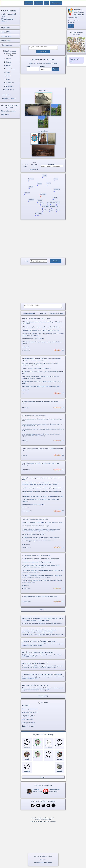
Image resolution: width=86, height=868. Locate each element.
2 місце (55, 793)
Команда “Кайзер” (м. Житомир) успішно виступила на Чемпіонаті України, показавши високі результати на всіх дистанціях (41, 531)
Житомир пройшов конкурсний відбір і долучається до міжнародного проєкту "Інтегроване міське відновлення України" (42, 578)
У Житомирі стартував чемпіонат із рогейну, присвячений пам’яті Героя (43, 497)
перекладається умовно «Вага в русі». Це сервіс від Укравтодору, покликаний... (43, 656)
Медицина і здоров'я (29, 717)
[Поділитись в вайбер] (43, 807)
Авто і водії (26, 707)
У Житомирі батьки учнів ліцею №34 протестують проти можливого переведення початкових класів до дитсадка (42, 360)
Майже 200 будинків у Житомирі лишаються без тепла (38, 542)
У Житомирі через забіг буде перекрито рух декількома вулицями (41, 539)
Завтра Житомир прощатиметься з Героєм (34, 535)
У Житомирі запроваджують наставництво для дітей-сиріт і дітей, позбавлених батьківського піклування (41, 568)
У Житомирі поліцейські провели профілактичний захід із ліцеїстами (42, 328)
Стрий (8, 72)
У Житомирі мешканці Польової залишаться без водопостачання (41, 560)
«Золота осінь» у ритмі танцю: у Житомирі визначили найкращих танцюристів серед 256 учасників (41, 379)
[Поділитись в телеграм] (38, 807)
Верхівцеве (10, 86)
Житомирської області (7, 20)
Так (71, 26)
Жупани (8, 62)
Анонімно (43, 52)
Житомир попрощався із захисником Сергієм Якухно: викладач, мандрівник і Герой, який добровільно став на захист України (40, 485)
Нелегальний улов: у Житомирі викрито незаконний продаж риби (41, 388)
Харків (8, 76)
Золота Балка (10, 69)
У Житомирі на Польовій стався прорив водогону (36, 557)
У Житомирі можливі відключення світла (34, 417)
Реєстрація (39, 3)
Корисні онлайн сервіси (30, 714)
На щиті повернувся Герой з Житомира (33, 340)
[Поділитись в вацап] (53, 807)
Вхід (46, 3)
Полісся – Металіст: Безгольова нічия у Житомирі (36, 370)
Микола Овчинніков (8, 111)
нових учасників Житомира (12, 106)
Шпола (8, 59)
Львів (8, 79)
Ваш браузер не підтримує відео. (43, 81)
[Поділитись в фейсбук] (33, 807)
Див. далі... (43, 859)
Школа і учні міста (28, 727)
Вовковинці (10, 90)
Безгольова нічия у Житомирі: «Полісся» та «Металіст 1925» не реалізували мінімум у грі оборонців (40, 365)
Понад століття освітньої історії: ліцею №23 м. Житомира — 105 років (42, 524)
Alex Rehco (5, 114)
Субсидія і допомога (29, 724)
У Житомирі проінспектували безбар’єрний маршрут (37, 563)
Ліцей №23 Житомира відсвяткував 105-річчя (35, 520)
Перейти (55, 70)
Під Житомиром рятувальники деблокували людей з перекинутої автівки (43, 489)
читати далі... (26, 348)
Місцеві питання (27, 721)
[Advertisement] (43, 26)
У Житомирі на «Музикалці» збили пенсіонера (35, 527)
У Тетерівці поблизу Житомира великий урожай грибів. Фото (40, 598)
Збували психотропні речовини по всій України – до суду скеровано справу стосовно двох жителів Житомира (41, 436)
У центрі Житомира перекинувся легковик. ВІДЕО (37, 320)
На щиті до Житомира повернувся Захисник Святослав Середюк (40, 332)
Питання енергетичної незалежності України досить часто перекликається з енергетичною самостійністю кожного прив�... (43, 689)
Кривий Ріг (10, 83)
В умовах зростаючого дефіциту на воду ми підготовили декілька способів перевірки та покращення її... (43, 678)
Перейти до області (9, 98)
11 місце (39, 793)
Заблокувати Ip (34, 170)
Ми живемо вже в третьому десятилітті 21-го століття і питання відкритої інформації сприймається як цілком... (43, 645)
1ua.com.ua (29, 3)
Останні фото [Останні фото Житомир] (43, 91)
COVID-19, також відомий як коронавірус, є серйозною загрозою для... (43, 622)
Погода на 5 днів (75, 60)
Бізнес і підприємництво (30, 710)
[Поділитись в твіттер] (48, 807)
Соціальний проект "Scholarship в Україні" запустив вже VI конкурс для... (43, 633)
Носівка (8, 65)
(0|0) (63, 351)
